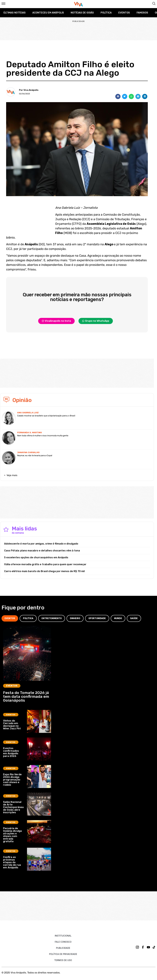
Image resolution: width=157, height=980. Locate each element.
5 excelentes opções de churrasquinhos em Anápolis (36, 557)
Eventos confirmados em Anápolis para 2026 (11, 752)
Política (106, 13)
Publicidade (63, 948)
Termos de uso (63, 960)
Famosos (142, 13)
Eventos (124, 13)
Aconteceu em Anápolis (48, 13)
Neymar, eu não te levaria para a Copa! (35, 455)
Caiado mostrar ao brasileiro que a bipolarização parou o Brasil (46, 416)
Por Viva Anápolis (29, 90)
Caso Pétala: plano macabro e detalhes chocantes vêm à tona (42, 551)
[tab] (10, 618)
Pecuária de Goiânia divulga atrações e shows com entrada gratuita (12, 835)
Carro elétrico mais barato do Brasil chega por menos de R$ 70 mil (44, 571)
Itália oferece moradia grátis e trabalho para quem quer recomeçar (45, 564)
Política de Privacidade (63, 954)
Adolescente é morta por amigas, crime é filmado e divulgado (41, 544)
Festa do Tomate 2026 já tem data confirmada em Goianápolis (26, 696)
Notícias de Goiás (82, 13)
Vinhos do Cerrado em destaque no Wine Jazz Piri (12, 725)
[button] (118, 96)
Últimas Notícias (14, 13)
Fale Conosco (63, 942)
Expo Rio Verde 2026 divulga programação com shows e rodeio (12, 780)
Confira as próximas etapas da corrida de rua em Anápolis (12, 862)
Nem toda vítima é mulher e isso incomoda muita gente (43, 436)
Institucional (63, 936)
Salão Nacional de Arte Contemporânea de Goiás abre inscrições (13, 807)
